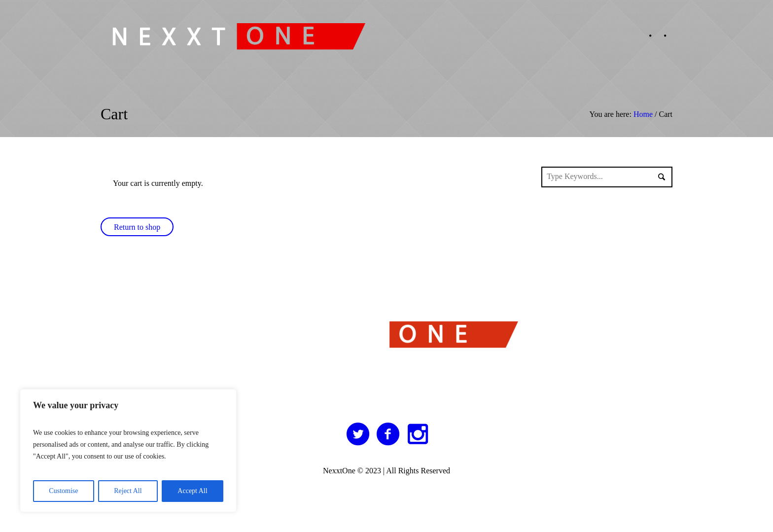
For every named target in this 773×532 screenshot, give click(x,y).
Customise (63, 491)
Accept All (192, 491)
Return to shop (137, 227)
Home (643, 114)
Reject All (128, 491)
